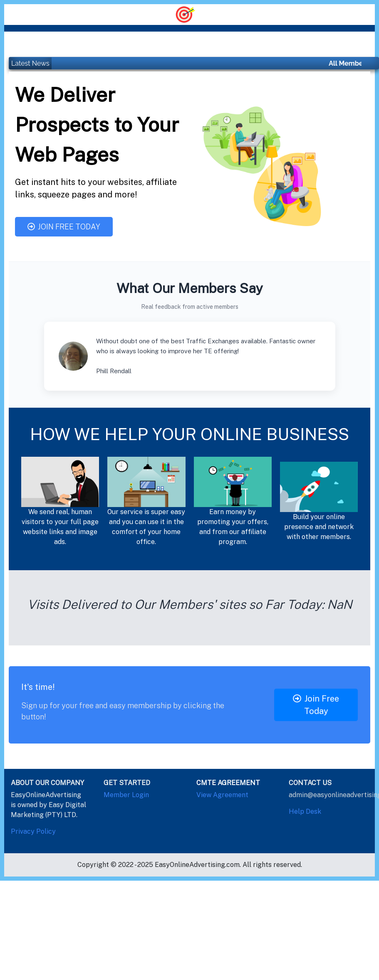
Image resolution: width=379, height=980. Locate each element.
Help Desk (305, 811)
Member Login (126, 795)
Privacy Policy (33, 831)
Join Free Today (64, 227)
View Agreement (222, 795)
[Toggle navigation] (189, 14)
